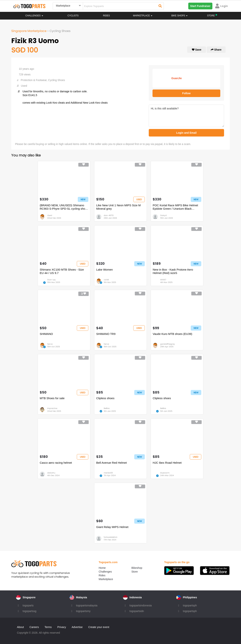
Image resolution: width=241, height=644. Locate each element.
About (20, 627)
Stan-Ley (51, 280)
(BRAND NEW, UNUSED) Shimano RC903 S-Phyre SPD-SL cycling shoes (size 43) (64, 207)
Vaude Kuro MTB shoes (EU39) (172, 334)
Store (135, 572)
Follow (186, 93)
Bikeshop (137, 568)
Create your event (99, 627)
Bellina (107, 408)
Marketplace (106, 579)
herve (50, 344)
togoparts (28, 605)
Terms (48, 627)
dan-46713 (109, 215)
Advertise (77, 627)
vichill (106, 280)
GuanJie (177, 78)
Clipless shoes (105, 398)
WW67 (163, 280)
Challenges (34, 16)
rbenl (50, 215)
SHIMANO (46, 334)
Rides (106, 16)
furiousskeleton (111, 537)
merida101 (108, 473)
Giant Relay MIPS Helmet (112, 527)
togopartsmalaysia (87, 605)
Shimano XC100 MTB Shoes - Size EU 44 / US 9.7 (62, 271)
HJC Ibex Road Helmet (167, 463)
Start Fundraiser (200, 6)
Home (102, 568)
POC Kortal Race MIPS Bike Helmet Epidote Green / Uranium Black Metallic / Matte (175, 207)
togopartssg (29, 611)
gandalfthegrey (168, 344)
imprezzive (52, 408)
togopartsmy (83, 611)
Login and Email (186, 133)
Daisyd (163, 215)
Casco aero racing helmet (56, 463)
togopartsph (190, 605)
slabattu (51, 473)
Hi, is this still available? (186, 116)
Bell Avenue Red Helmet (111, 463)
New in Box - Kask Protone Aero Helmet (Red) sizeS (173, 271)
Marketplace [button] (143, 16)
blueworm (165, 473)
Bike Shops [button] (179, 16)
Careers (34, 627)
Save (197, 50)
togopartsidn (137, 611)
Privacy (62, 627)
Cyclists (73, 16)
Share (216, 50)
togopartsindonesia (141, 605)
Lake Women (104, 270)
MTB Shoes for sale (52, 398)
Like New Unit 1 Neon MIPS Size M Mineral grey (118, 207)
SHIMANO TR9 (106, 334)
